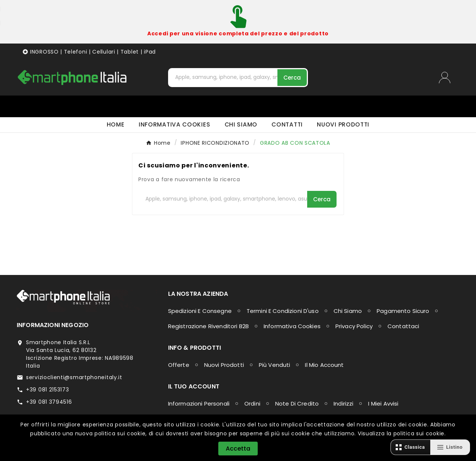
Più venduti (275, 365)
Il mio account (324, 365)
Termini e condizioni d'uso (283, 311)
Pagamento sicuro (403, 311)
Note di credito (297, 404)
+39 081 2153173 (48, 390)
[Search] (292, 78)
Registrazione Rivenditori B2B (208, 326)
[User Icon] (449, 78)
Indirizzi (343, 404)
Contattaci (403, 326)
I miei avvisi (383, 404)
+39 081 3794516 (49, 402)
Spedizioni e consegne (200, 311)
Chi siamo (348, 311)
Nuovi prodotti (224, 365)
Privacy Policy (354, 326)
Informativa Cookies (292, 326)
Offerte (179, 365)
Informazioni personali (199, 404)
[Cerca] (223, 77)
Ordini (252, 404)
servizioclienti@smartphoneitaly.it (74, 377)
